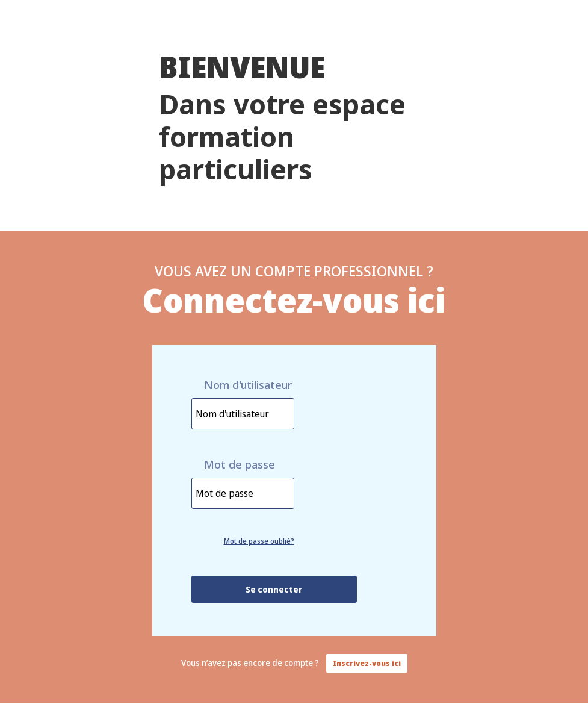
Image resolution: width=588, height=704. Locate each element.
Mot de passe (240, 465)
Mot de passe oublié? (259, 541)
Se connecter (274, 589)
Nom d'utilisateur (248, 385)
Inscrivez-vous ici (367, 663)
